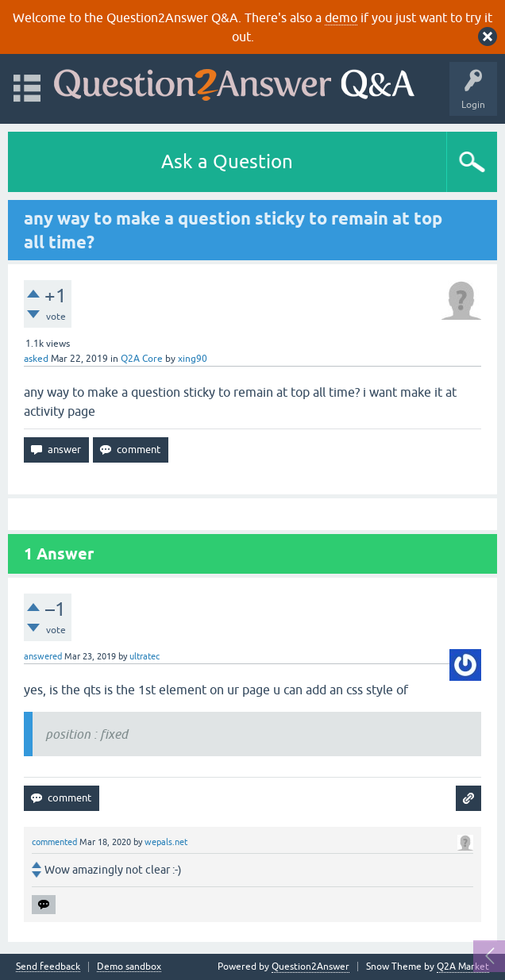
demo (341, 17)
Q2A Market (463, 967)
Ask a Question (227, 161)
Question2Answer (310, 967)
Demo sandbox (129, 967)
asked (36, 359)
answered (43, 656)
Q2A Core (142, 359)
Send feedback (48, 967)
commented (54, 842)
